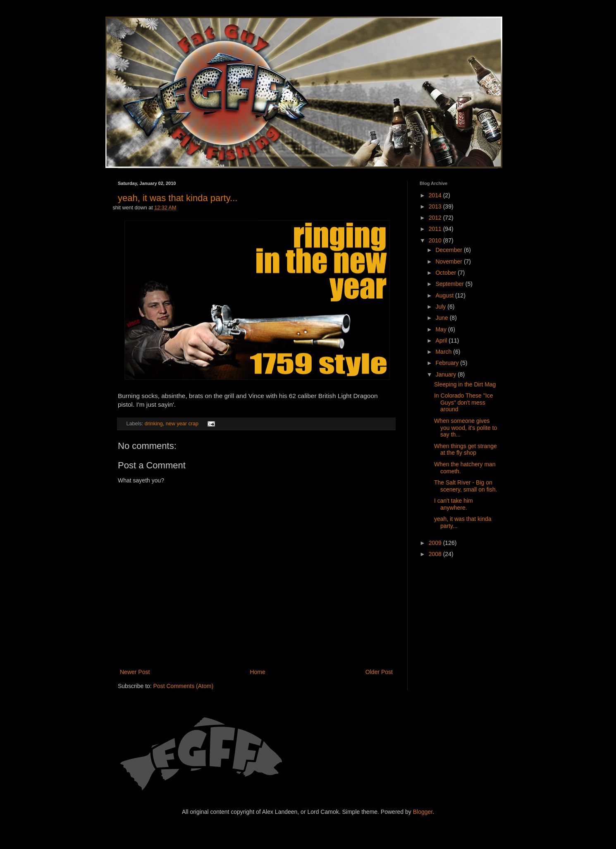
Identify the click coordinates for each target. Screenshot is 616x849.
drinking (154, 424)
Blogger (423, 812)
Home (257, 672)
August (445, 295)
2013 (436, 206)
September (450, 284)
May (442, 329)
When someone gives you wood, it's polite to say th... (466, 428)
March (444, 352)
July (441, 307)
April (442, 341)
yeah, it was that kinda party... (178, 198)
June (442, 318)
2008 (436, 554)
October (446, 273)
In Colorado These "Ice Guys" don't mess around (463, 403)
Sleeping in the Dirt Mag (465, 384)
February (448, 363)
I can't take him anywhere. (454, 504)
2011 (436, 229)
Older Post (379, 672)
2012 (436, 218)
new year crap (182, 424)
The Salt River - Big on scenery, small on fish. (466, 486)
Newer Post (135, 672)
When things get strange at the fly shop (466, 450)
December (449, 250)
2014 (436, 195)
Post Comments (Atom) (183, 686)
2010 (436, 240)
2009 (436, 543)
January (446, 374)
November (449, 261)
